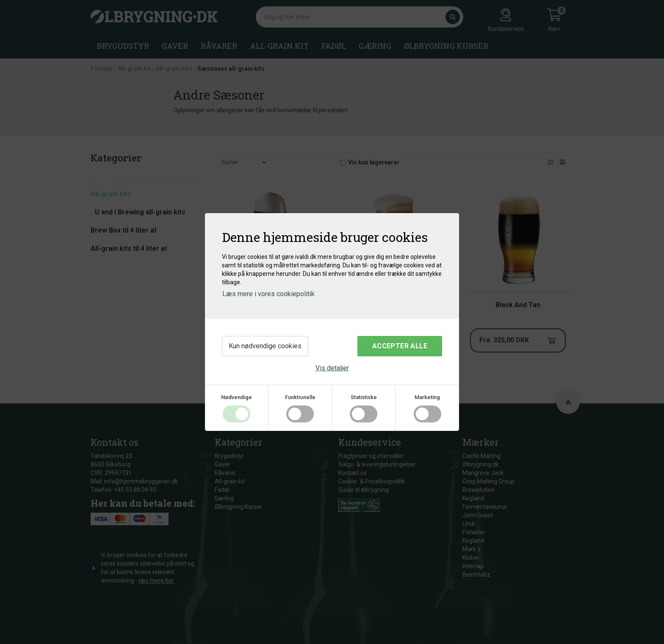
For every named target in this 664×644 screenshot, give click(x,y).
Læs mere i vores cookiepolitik (268, 294)
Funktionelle (300, 397)
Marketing (427, 397)
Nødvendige (237, 397)
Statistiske (364, 397)
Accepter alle (400, 346)
